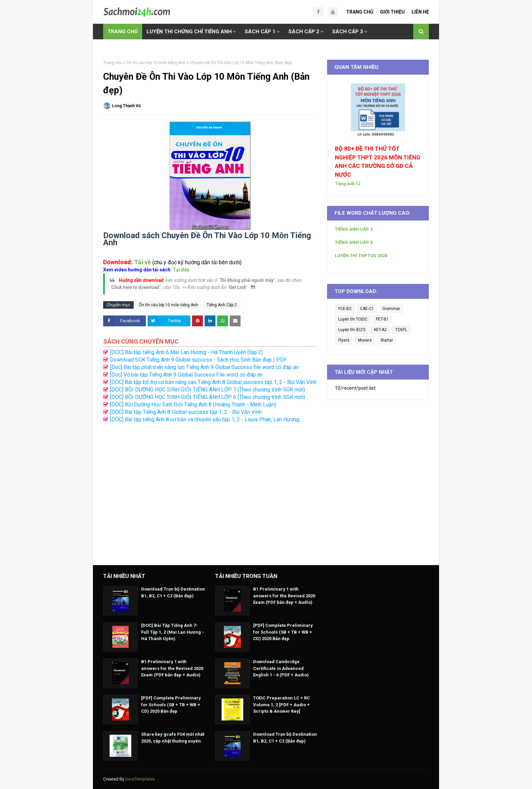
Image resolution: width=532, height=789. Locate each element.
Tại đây (181, 270)
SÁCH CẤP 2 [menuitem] (304, 32)
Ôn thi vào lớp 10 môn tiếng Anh (156, 63)
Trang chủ (113, 63)
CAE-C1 (367, 309)
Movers (365, 340)
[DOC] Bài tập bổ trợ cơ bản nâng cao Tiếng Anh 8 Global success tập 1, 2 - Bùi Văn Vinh (213, 382)
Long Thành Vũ (126, 106)
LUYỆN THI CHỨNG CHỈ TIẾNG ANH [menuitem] (189, 32)
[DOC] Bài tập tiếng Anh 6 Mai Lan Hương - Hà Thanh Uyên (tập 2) (186, 352)
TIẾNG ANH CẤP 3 (354, 242)
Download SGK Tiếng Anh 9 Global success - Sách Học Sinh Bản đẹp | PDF (198, 360)
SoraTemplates (140, 779)
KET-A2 (380, 330)
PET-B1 (382, 319)
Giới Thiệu (392, 12)
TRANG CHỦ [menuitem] (123, 32)
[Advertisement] (210, 490)
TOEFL (401, 330)
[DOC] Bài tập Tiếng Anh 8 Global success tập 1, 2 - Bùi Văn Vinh (186, 412)
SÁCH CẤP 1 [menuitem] (260, 32)
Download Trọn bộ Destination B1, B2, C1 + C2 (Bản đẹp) (173, 592)
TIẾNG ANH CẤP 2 (354, 229)
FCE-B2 (345, 309)
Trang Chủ (360, 12)
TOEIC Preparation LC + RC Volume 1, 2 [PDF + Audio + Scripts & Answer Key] (281, 705)
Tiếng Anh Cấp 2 (222, 305)
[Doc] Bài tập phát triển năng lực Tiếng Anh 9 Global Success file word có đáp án (204, 367)
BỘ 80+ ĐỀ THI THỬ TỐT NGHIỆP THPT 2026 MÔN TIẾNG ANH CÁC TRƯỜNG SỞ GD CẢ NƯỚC (378, 162)
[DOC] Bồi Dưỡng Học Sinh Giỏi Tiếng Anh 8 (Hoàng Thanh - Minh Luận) (193, 405)
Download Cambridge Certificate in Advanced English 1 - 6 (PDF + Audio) (281, 668)
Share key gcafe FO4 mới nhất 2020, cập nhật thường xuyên (173, 738)
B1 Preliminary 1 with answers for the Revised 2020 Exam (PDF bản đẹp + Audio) (172, 668)
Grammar (391, 309)
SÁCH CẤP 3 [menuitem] (348, 32)
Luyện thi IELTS (352, 330)
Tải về (142, 262)
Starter (387, 340)
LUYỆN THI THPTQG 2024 (361, 256)
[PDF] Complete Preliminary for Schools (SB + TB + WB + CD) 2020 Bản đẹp (171, 705)
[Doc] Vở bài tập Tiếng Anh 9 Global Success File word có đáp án (186, 375)
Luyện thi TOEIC (353, 319)
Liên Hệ (420, 12)
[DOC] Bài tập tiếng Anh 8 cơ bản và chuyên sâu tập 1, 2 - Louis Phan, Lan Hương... (206, 419)
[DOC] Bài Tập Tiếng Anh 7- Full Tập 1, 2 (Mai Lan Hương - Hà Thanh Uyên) (173, 632)
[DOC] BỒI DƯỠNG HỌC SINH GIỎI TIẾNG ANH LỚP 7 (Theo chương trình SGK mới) (207, 390)
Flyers (344, 340)
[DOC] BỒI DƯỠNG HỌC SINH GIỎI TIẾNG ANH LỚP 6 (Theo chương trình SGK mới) (207, 397)
